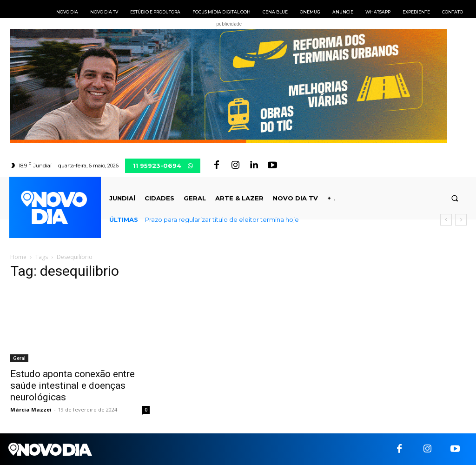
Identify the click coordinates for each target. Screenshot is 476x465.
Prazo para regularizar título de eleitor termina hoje (222, 219)
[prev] (446, 220)
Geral (19, 358)
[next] (461, 220)
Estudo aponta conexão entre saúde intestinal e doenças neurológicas (73, 385)
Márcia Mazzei (31, 409)
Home (18, 257)
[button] (455, 198)
